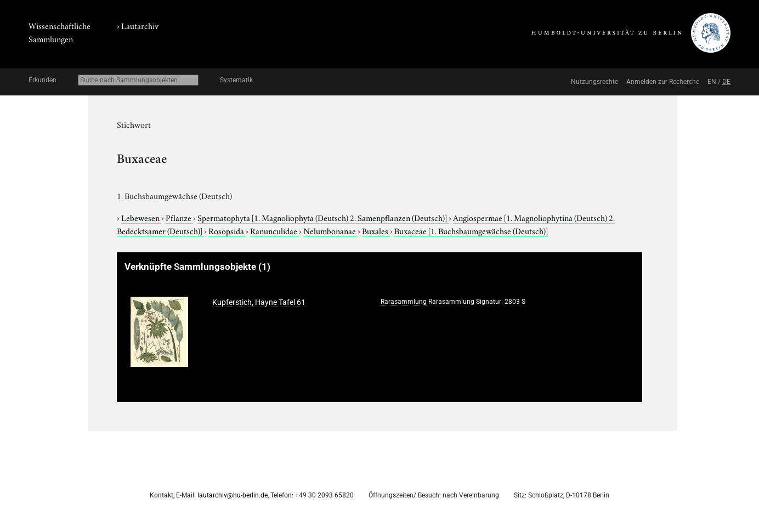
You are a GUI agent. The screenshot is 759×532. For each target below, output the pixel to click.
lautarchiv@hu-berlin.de (233, 495)
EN (712, 82)
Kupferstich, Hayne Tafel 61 (259, 302)
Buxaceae (471, 230)
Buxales (376, 230)
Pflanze (179, 217)
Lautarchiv (140, 25)
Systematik (236, 80)
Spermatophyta (323, 217)
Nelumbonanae (330, 230)
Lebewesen (141, 217)
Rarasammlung (404, 302)
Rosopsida (227, 230)
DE (726, 82)
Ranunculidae (274, 230)
